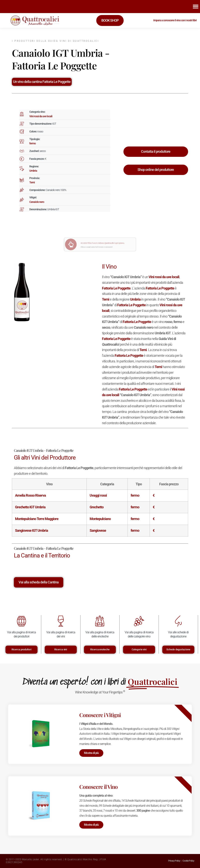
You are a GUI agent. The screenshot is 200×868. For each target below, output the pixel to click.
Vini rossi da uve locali (41, 116)
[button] (196, 7)
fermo (33, 143)
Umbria (33, 171)
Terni (32, 182)
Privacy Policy (174, 861)
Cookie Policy (188, 861)
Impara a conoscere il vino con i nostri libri (175, 20)
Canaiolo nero (37, 202)
